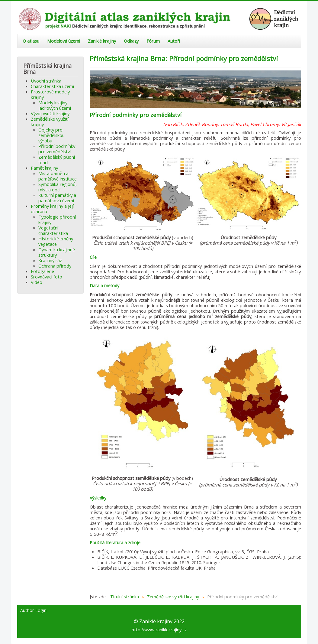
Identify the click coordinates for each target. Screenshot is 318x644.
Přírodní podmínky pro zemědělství (57, 149)
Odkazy (131, 41)
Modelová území (64, 41)
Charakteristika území (52, 86)
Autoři (174, 41)
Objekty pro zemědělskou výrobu (51, 135)
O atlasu (31, 41)
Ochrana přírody (55, 266)
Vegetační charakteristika (53, 230)
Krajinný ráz (50, 260)
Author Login (33, 610)
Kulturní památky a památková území (57, 198)
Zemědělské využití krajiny (50, 122)
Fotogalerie (42, 271)
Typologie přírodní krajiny (57, 220)
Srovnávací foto (47, 277)
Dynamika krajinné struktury (57, 252)
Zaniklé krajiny (102, 41)
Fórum (153, 41)
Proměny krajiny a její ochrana (52, 209)
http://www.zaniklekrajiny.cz (159, 629)
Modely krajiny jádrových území (55, 105)
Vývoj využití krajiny (50, 113)
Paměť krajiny (44, 168)
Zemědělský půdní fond (57, 160)
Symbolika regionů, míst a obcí (58, 187)
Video (37, 282)
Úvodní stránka (46, 81)
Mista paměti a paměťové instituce (58, 176)
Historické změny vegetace (56, 241)
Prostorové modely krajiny (50, 94)
